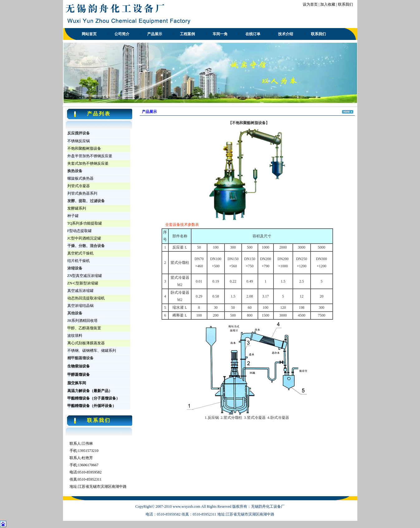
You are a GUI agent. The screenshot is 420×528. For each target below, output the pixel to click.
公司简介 (122, 34)
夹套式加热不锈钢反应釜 (88, 163)
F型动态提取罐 (80, 231)
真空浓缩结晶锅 (80, 306)
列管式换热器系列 (82, 193)
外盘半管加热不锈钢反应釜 (90, 156)
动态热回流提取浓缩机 (86, 298)
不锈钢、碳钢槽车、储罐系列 (92, 351)
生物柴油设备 (79, 366)
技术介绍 (286, 34)
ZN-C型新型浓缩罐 (83, 283)
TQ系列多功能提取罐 (85, 223)
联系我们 (345, 4)
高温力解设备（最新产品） (90, 391)
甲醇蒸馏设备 (79, 375)
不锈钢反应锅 (79, 141)
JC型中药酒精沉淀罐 (84, 238)
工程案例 (187, 34)
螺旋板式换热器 (80, 178)
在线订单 (253, 34)
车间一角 (220, 34)
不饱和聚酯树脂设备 (84, 148)
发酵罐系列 (77, 208)
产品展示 (155, 34)
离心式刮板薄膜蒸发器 (86, 343)
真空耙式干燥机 (80, 253)
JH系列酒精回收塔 (82, 321)
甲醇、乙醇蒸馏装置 (84, 328)
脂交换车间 (77, 383)
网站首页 (89, 34)
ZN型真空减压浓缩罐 (85, 276)
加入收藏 (328, 4)
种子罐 (73, 216)
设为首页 (310, 4)
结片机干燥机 (79, 261)
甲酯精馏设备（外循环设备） (92, 406)
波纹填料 (75, 336)
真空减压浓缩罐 (80, 291)
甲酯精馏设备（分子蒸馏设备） (94, 398)
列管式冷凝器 (79, 186)
